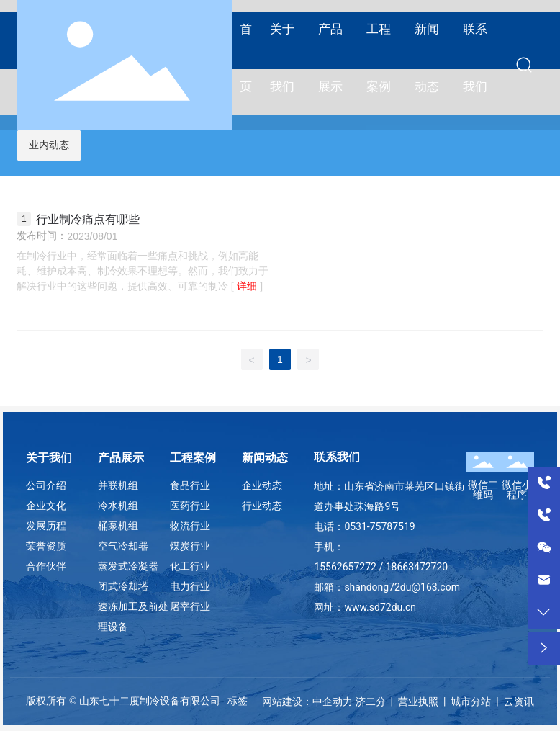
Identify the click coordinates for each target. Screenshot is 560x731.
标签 (238, 701)
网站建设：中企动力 (307, 701)
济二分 (371, 701)
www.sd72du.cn (380, 607)
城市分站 (471, 701)
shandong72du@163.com (402, 587)
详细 (247, 286)
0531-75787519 (379, 526)
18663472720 (417, 567)
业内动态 (49, 145)
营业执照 (418, 701)
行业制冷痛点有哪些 (88, 219)
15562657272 (345, 567)
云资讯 (519, 701)
